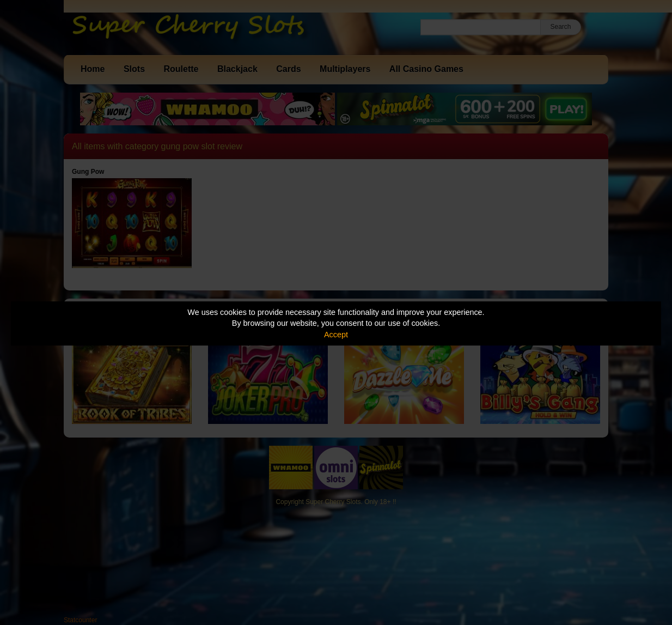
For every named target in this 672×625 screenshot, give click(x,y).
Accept (336, 335)
